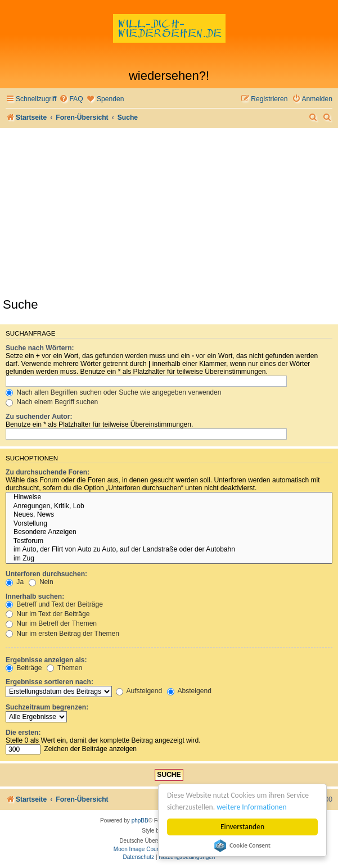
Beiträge (24, 668)
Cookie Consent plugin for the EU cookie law (242, 846)
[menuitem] (71, 99)
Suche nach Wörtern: (40, 348)
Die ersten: (23, 733)
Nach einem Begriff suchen (52, 402)
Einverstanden (242, 827)
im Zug (169, 559)
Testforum (169, 541)
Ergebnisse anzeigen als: (46, 660)
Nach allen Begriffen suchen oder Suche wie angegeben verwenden (114, 392)
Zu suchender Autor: (39, 417)
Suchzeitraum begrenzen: (47, 707)
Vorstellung (169, 524)
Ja (15, 582)
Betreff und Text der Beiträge (54, 604)
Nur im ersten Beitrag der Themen (62, 634)
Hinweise (169, 498)
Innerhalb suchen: (35, 596)
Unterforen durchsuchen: (46, 574)
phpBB (140, 820)
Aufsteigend (139, 691)
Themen (65, 668)
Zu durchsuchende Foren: (48, 472)
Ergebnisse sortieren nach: (49, 682)
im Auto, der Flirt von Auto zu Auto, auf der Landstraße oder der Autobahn (169, 550)
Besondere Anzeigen (169, 532)
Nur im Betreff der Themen (51, 623)
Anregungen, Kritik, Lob (169, 507)
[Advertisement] (169, 213)
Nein (41, 582)
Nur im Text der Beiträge (48, 614)
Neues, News (169, 515)
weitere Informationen (251, 807)
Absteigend (189, 691)
